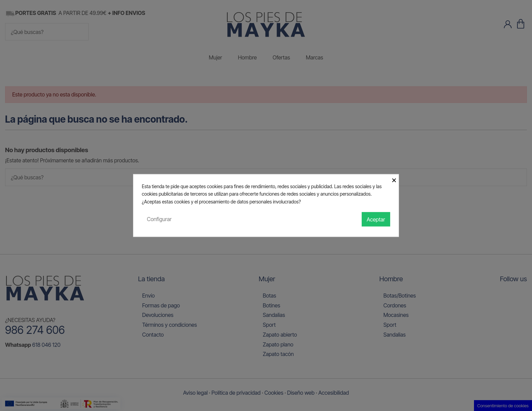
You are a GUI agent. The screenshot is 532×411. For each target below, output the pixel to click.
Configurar (159, 219)
